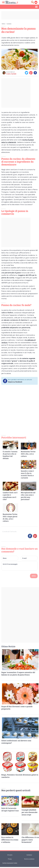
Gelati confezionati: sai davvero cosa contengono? (16, 742)
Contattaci (29, 855)
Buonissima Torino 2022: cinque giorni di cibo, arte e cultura (10, 518)
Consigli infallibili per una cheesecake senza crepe (30, 812)
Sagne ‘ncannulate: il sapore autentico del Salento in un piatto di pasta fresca (18, 673)
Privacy (10, 859)
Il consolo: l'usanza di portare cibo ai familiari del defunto (10, 455)
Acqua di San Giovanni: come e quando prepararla (17, 708)
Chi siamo (10, 855)
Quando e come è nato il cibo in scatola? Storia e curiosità (27, 474)
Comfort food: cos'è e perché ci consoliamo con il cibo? (10, 496)
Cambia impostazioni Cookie (10, 863)
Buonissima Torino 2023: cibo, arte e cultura (28, 454)
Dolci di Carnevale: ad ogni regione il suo (10, 809)
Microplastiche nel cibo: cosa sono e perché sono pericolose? (28, 496)
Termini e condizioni (29, 859)
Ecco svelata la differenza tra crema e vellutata (10, 840)
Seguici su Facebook (15, 382)
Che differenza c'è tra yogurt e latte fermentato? (30, 840)
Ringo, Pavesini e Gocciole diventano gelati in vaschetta (20, 776)
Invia (34, 576)
